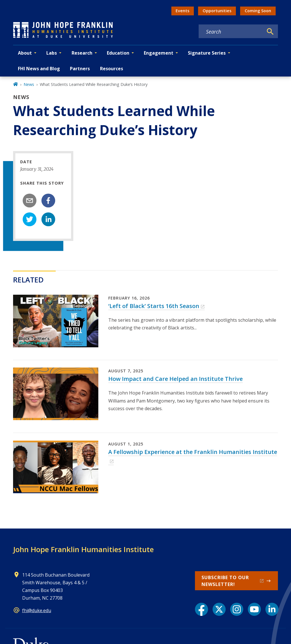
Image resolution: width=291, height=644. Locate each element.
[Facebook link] (201, 609)
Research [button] (82, 53)
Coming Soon (258, 11)
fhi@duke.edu (37, 610)
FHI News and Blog (39, 69)
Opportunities (217, 11)
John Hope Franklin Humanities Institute (83, 549)
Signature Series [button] (207, 53)
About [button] (25, 53)
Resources (112, 69)
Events (182, 11)
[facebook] (48, 201)
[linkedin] (48, 219)
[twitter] (30, 219)
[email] (30, 201)
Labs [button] (52, 53)
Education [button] (118, 53)
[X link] (219, 609)
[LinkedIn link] (272, 609)
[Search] (270, 32)
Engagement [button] (159, 53)
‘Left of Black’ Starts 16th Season (154, 306)
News (29, 84)
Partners (80, 69)
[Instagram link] (237, 609)
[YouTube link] (254, 609)
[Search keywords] (231, 32)
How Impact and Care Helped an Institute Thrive (175, 379)
